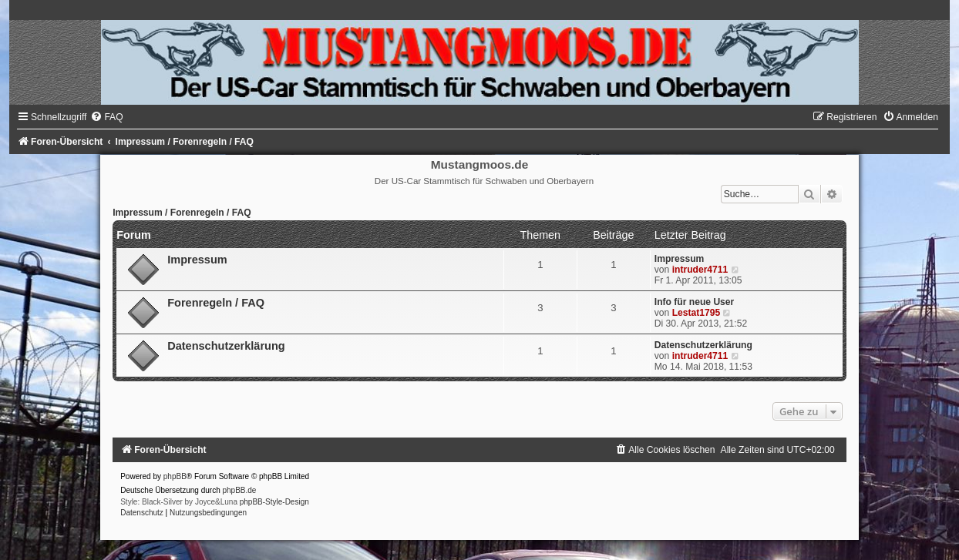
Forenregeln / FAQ (216, 303)
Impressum (197, 260)
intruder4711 (700, 270)
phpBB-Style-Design (274, 502)
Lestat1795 (697, 313)
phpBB (175, 476)
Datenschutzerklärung (226, 346)
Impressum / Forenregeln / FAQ (182, 213)
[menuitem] (106, 117)
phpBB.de (240, 490)
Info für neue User (694, 302)
